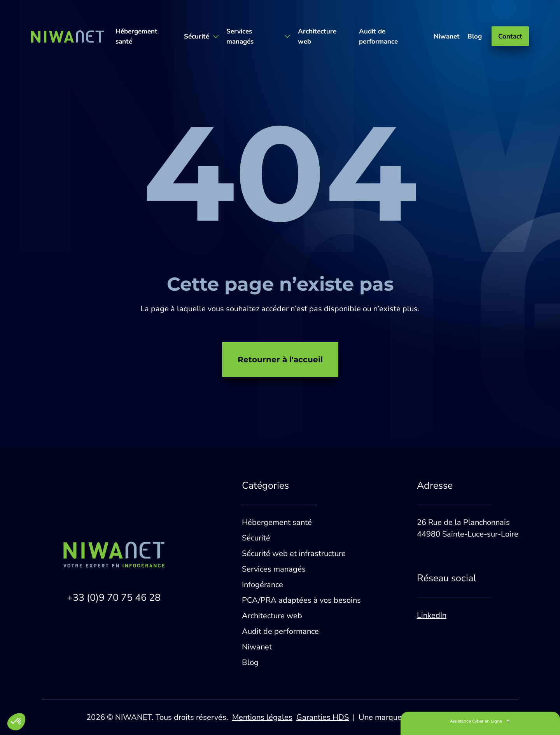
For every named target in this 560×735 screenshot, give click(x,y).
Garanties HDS (323, 717)
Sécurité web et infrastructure (294, 553)
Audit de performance (378, 36)
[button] (16, 722)
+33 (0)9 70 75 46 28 (114, 598)
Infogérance (262, 585)
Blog (475, 36)
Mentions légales (262, 717)
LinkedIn (432, 615)
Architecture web (317, 36)
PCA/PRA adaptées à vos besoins (301, 600)
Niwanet (447, 36)
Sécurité (256, 538)
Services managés (274, 569)
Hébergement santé (136, 36)
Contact (510, 36)
